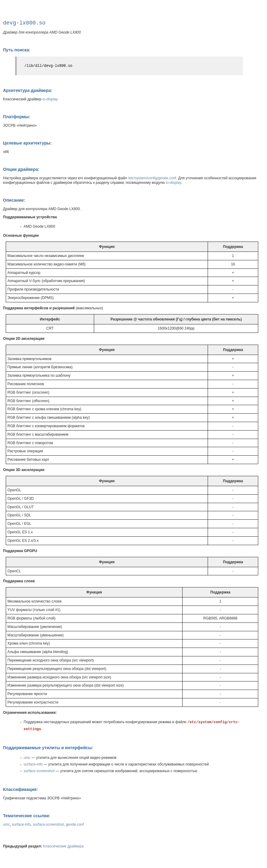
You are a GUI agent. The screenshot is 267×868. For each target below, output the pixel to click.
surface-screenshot (39, 771)
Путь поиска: (17, 50)
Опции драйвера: (21, 169)
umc (27, 758)
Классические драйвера (64, 846)
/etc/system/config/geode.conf (152, 178)
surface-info (33, 764)
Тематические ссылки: (27, 816)
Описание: (14, 200)
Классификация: (20, 789)
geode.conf (75, 824)
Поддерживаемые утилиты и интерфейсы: (48, 748)
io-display (50, 99)
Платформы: (17, 117)
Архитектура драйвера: (28, 90)
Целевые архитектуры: (27, 143)
